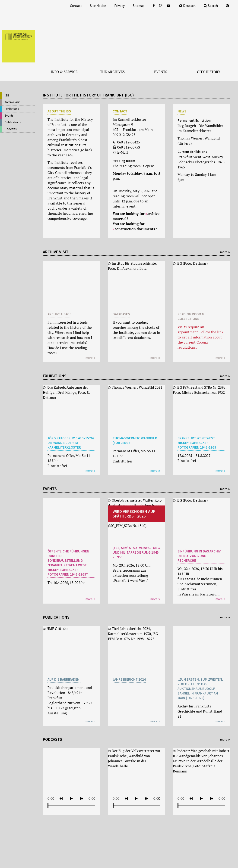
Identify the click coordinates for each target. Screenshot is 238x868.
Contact (76, 6)
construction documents (135, 229)
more (224, 252)
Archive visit (12, 102)
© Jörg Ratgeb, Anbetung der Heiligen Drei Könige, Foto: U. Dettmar (66, 392)
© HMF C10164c (56, 629)
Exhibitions (12, 109)
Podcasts (11, 129)
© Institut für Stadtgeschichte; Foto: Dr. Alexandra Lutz (133, 266)
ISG (7, 95)
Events (9, 116)
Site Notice (98, 6)
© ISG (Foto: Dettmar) (190, 263)
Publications (13, 122)
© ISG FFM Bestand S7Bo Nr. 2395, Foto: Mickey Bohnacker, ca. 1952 (200, 390)
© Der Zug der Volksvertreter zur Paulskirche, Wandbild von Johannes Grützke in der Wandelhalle (134, 758)
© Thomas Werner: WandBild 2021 (135, 387)
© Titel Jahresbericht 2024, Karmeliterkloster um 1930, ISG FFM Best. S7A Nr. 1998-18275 (133, 634)
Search (211, 6)
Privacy (119, 6)
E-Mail (123, 152)
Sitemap (139, 6)
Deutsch (187, 6)
